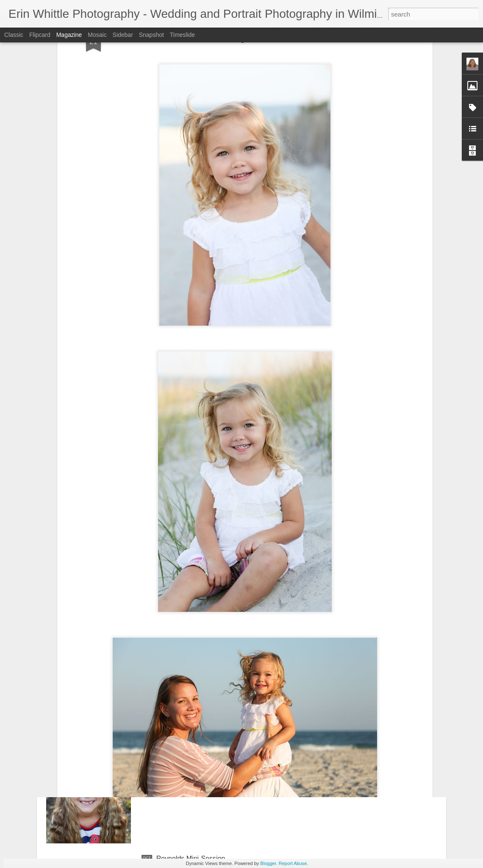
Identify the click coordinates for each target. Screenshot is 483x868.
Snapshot (151, 35)
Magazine (69, 35)
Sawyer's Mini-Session (190, 762)
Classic (14, 35)
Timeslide (182, 35)
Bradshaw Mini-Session (192, 666)
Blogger (268, 863)
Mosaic (97, 35)
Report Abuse (293, 863)
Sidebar (123, 35)
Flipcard (40, 35)
